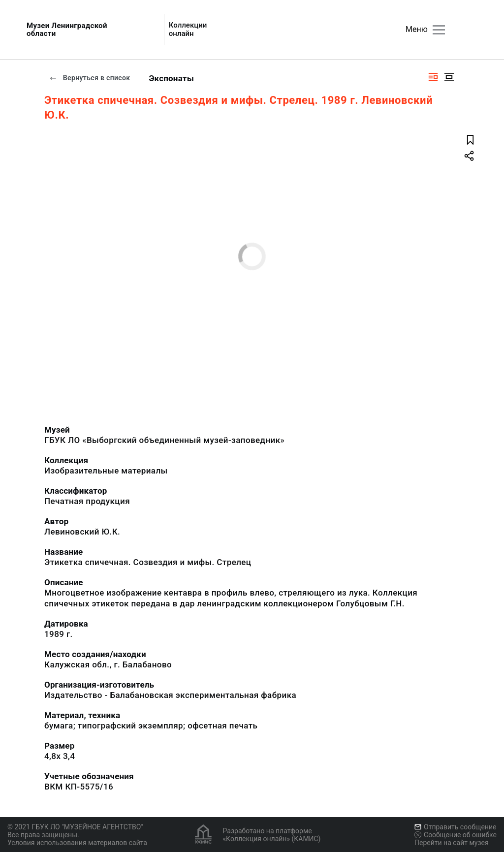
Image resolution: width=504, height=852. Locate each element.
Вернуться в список (90, 78)
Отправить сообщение (455, 827)
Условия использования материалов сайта (77, 843)
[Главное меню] (439, 30)
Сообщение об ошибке (456, 835)
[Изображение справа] (433, 77)
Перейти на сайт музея (452, 843)
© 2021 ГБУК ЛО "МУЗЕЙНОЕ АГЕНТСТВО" (75, 827)
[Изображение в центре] (449, 77)
